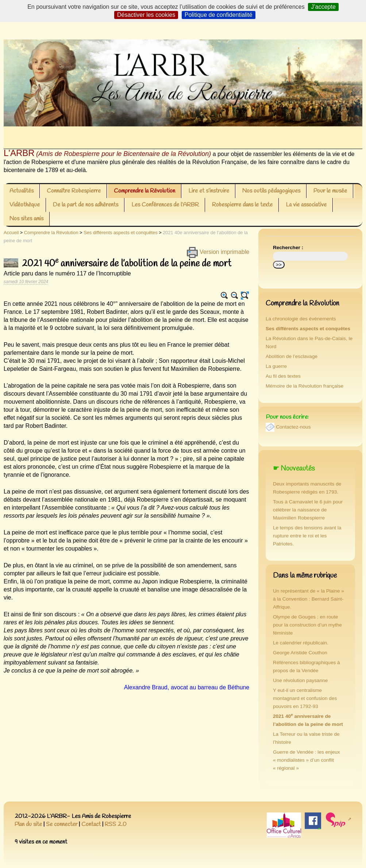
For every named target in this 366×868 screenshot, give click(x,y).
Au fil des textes (283, 376)
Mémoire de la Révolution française (305, 386)
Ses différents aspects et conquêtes (121, 233)
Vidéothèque (25, 205)
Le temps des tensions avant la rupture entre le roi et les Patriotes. (307, 536)
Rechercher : (288, 248)
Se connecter (62, 824)
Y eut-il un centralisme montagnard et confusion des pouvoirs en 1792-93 (305, 698)
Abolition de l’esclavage (292, 356)
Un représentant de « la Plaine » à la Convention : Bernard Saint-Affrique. (309, 599)
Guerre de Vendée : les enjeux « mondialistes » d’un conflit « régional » (307, 760)
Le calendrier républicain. (301, 643)
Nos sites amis (26, 219)
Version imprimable (218, 252)
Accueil (11, 233)
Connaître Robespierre (74, 191)
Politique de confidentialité (219, 15)
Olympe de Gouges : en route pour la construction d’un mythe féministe (307, 625)
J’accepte (323, 7)
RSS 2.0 (116, 824)
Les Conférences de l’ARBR (165, 205)
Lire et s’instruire (209, 191)
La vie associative (306, 205)
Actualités (22, 191)
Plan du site (28, 824)
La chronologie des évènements (301, 319)
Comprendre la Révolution (145, 191)
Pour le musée (330, 191)
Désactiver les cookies (146, 15)
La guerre (276, 366)
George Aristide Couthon (300, 653)
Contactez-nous (293, 427)
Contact (91, 824)
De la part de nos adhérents (86, 205)
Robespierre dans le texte (242, 205)
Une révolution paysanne (300, 680)
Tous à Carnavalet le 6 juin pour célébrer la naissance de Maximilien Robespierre (308, 510)
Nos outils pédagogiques (271, 191)
